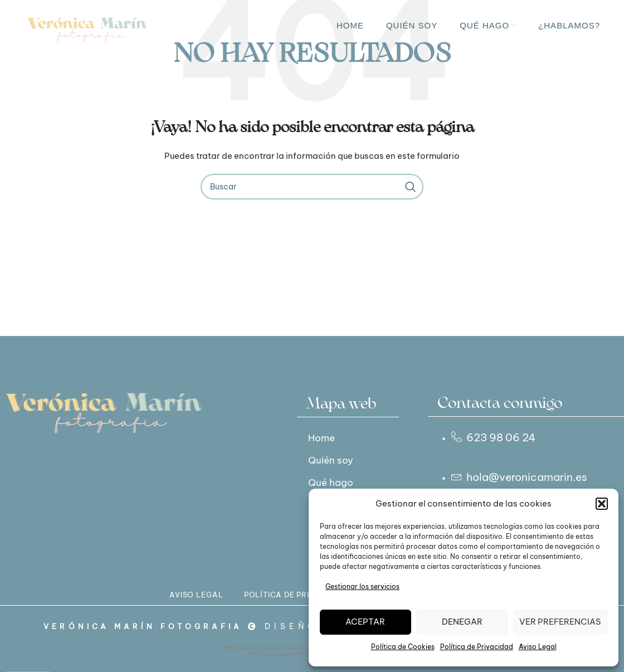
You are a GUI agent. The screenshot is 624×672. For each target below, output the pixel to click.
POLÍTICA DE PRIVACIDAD (289, 602)
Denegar (462, 622)
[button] (602, 504)
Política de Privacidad (477, 647)
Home (324, 438)
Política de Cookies (403, 647)
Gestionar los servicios (362, 586)
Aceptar (365, 622)
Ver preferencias (560, 622)
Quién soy (334, 460)
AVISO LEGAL (156, 602)
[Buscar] (312, 187)
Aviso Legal (538, 647)
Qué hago (335, 482)
